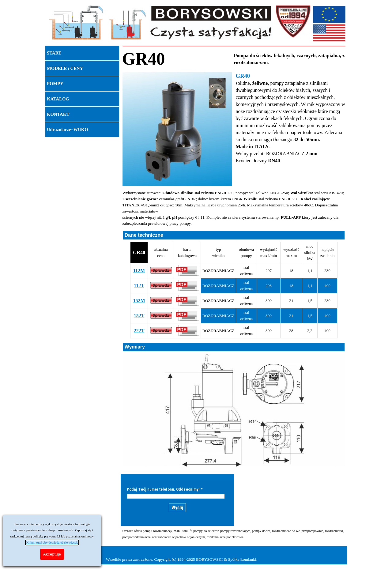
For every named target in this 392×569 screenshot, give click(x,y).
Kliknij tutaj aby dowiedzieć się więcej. (52, 543)
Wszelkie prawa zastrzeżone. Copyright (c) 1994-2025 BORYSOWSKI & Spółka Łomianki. (182, 559)
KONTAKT (58, 114)
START (54, 53)
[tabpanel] (178, 59)
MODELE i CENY (65, 68)
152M (139, 301)
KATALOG (58, 99)
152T (139, 316)
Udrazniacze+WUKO (68, 130)
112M (139, 271)
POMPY (55, 84)
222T (139, 331)
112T (139, 286)
